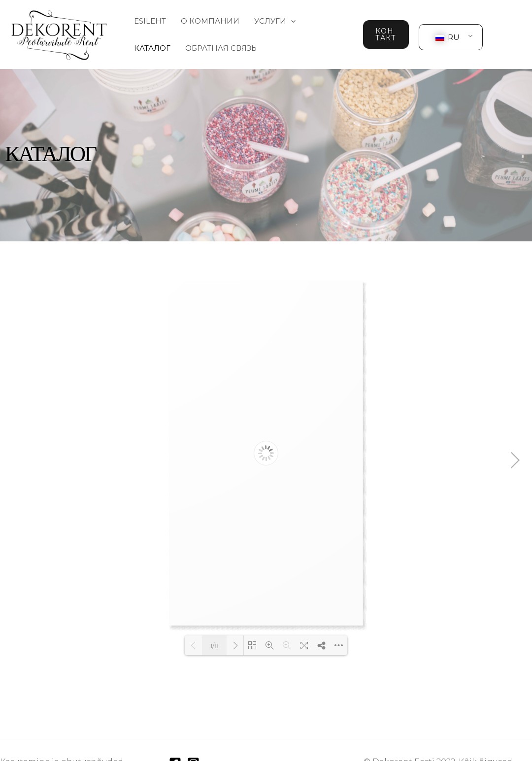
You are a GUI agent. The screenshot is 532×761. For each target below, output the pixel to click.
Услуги (275, 21)
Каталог (152, 48)
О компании (210, 21)
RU (448, 37)
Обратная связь (221, 48)
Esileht (150, 21)
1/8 (215, 646)
